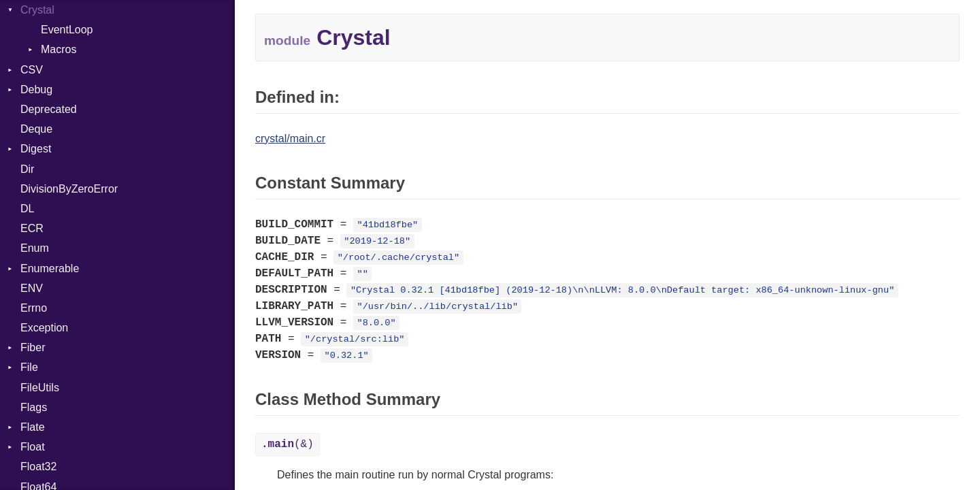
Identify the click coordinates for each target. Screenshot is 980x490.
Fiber (33, 347)
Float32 (38, 467)
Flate (33, 427)
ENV (32, 288)
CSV (32, 70)
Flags (34, 407)
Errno (34, 308)
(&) (288, 444)
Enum (35, 248)
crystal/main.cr (290, 138)
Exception (44, 328)
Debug (36, 89)
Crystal (37, 10)
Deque (36, 129)
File (29, 367)
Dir (27, 169)
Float (33, 447)
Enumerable (50, 268)
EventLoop (67, 30)
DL (27, 209)
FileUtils (40, 388)
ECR (32, 228)
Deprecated (49, 109)
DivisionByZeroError (69, 189)
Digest (36, 149)
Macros (59, 49)
